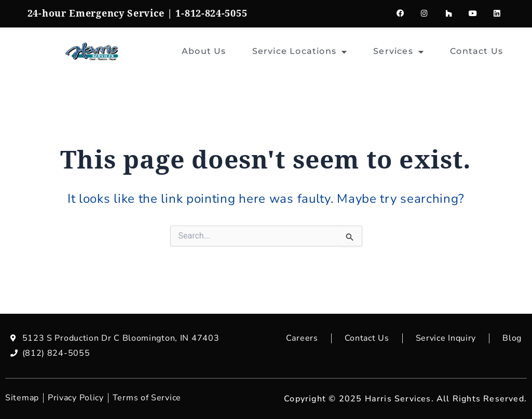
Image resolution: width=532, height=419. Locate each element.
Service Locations (300, 52)
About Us (204, 51)
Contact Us (476, 51)
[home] (92, 52)
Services (399, 52)
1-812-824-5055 (211, 13)
